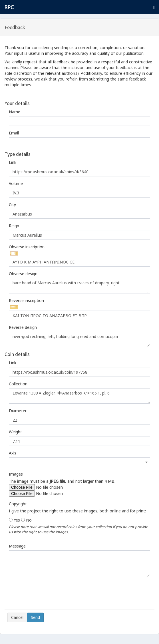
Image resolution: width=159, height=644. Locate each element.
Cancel (17, 617)
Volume (16, 183)
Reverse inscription (26, 300)
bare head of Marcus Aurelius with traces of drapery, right (80, 286)
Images (16, 474)
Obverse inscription (27, 247)
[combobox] (80, 462)
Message (17, 546)
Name (15, 112)
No (29, 520)
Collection (18, 384)
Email (14, 133)
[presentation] (51, 595)
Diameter (18, 411)
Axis (13, 453)
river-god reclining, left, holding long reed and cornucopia (80, 339)
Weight (15, 432)
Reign (14, 226)
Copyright (18, 504)
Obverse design (23, 274)
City (12, 205)
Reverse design (23, 327)
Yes (17, 520)
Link (13, 162)
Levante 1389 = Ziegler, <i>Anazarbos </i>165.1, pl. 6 (80, 396)
